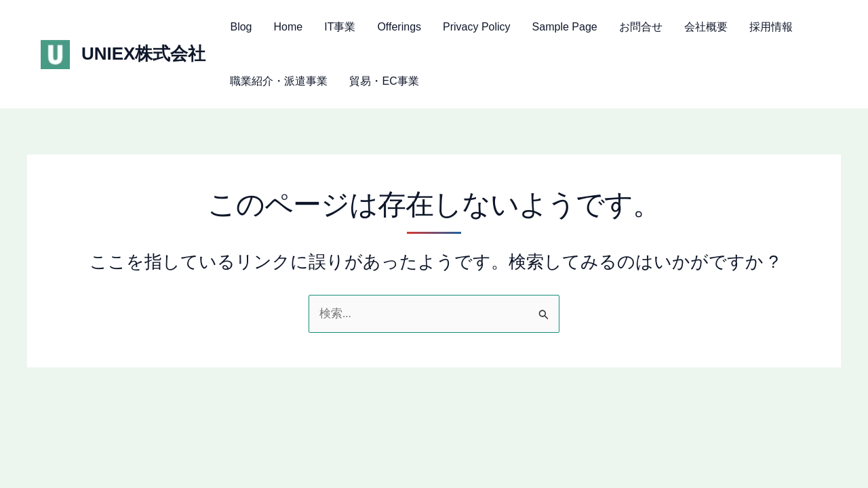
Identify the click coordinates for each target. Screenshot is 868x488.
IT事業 (340, 27)
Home (289, 27)
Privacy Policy (477, 27)
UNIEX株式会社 (143, 54)
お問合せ (641, 27)
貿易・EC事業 (384, 81)
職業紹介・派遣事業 (279, 81)
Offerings (399, 27)
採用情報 (771, 27)
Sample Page (565, 27)
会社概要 (706, 27)
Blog (241, 27)
